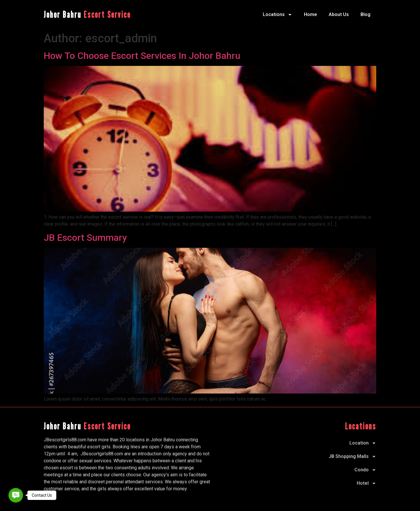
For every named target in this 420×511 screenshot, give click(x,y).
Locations (278, 15)
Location (363, 443)
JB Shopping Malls (352, 456)
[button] (16, 495)
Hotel (366, 483)
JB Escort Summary (85, 238)
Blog (365, 14)
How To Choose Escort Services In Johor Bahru (142, 56)
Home (310, 14)
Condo (365, 470)
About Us (339, 14)
